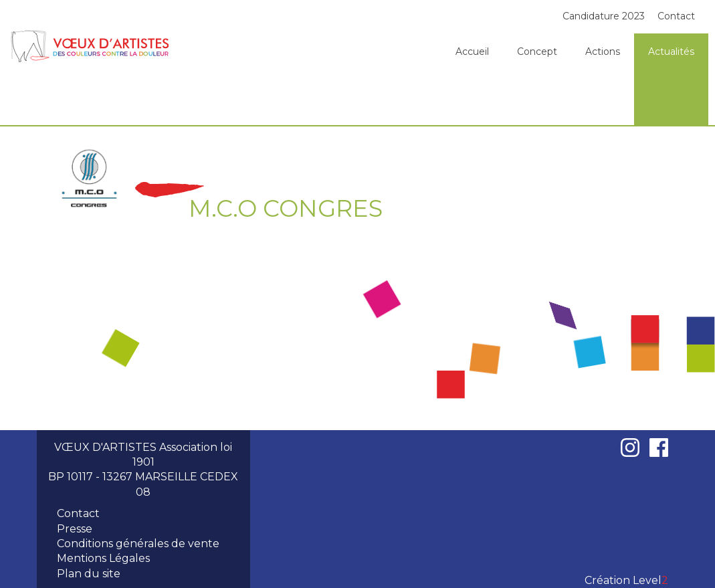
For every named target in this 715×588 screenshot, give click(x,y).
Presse (75, 529)
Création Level (626, 580)
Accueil (472, 52)
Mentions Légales (103, 558)
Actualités (671, 52)
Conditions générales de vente (138, 544)
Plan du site (89, 574)
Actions (603, 52)
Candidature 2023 (604, 16)
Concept (537, 52)
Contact (676, 16)
